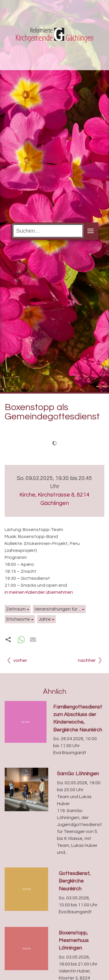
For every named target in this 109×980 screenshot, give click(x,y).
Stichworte (18, 619)
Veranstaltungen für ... (58, 609)
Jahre (45, 619)
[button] (21, 640)
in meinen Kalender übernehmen (39, 592)
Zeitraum (16, 609)
